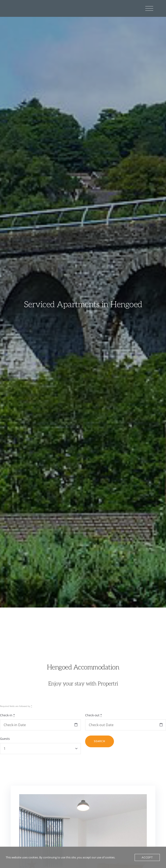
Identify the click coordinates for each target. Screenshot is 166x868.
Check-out (94, 715)
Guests (5, 739)
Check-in (7, 715)
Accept (147, 857)
